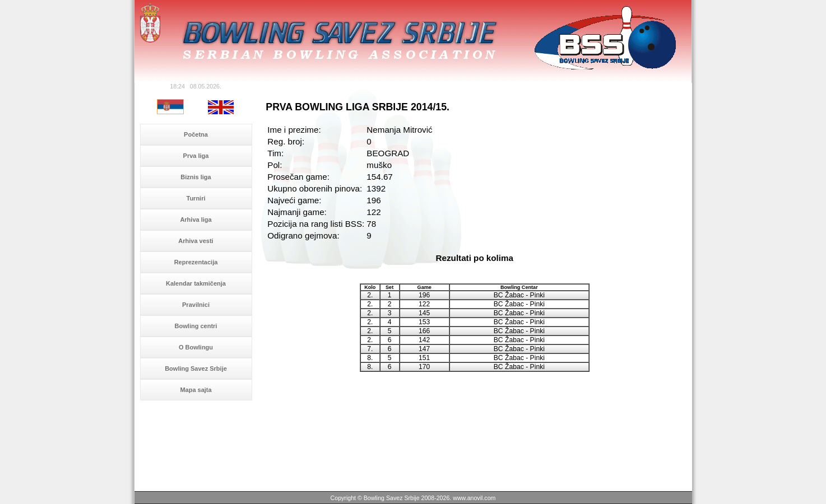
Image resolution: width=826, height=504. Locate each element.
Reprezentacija (196, 262)
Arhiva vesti (196, 241)
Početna (196, 134)
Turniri (196, 198)
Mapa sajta (196, 390)
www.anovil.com (474, 498)
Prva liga (196, 156)
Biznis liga (196, 177)
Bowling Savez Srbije (196, 368)
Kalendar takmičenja (196, 283)
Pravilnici (196, 305)
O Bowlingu (196, 347)
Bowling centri (196, 326)
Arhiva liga (196, 220)
